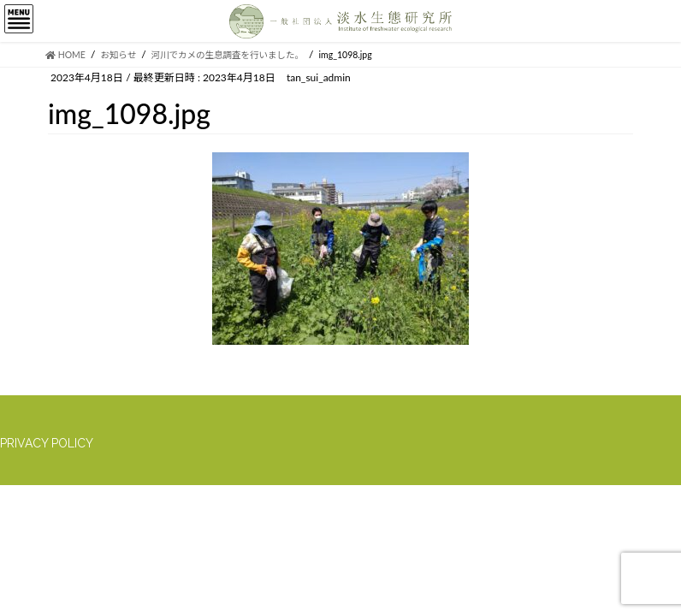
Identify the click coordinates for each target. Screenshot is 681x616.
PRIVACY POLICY (47, 443)
